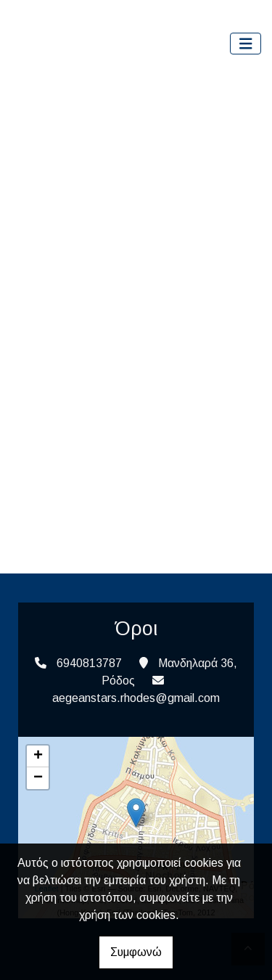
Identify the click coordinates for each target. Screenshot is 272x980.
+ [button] (38, 756)
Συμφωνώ (136, 952)
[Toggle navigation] (246, 44)
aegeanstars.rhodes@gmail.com (136, 698)
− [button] (38, 778)
